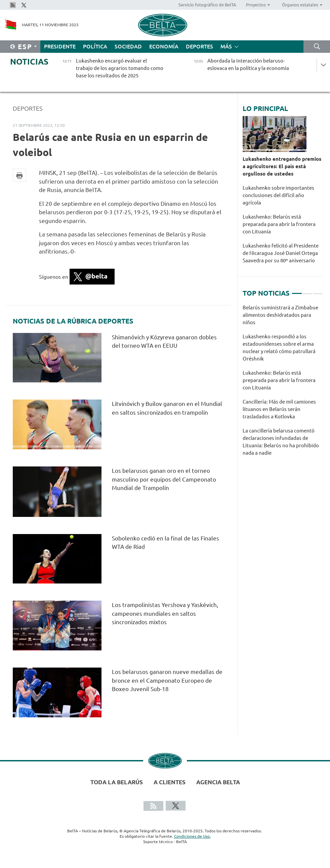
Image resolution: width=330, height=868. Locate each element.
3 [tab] (318, 291)
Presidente (60, 46)
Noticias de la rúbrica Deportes (73, 321)
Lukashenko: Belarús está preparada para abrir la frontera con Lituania (279, 224)
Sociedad (128, 46)
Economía (164, 46)
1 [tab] (297, 291)
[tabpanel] (283, 384)
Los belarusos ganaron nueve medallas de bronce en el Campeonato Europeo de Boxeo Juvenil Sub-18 (167, 680)
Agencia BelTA (218, 782)
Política (95, 46)
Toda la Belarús (117, 782)
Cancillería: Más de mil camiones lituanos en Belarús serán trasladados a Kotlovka (279, 409)
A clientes (170, 782)
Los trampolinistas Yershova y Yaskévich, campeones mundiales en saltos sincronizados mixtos (165, 613)
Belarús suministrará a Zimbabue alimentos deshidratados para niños (280, 315)
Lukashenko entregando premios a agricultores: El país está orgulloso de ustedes (282, 166)
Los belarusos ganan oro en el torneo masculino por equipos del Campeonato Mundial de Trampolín (164, 479)
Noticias (29, 62)
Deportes (199, 46)
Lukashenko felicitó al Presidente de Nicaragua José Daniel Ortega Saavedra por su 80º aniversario (281, 253)
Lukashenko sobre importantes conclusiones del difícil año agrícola (278, 195)
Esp (25, 47)
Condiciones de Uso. (192, 836)
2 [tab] (307, 291)
